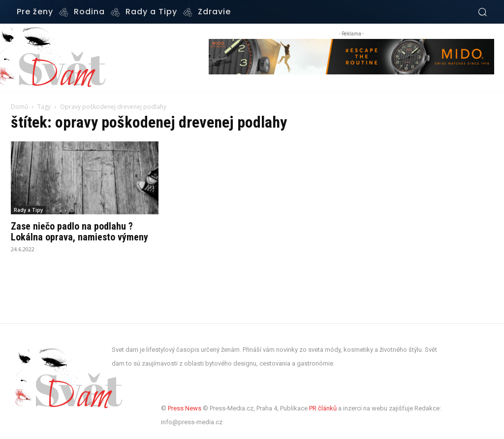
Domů (19, 107)
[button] (482, 12)
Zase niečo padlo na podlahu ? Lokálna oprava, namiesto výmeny (79, 232)
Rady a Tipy (28, 210)
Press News (185, 408)
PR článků (323, 408)
